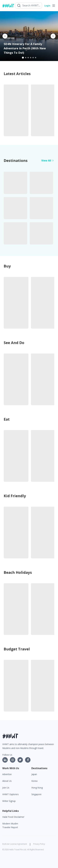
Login (47, 6)
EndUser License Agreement (15, 844)
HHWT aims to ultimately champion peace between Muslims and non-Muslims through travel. (28, 746)
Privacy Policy (39, 844)
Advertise (7, 774)
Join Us (6, 788)
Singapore (36, 794)
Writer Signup (9, 801)
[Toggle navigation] (54, 6)
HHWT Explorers (11, 794)
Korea (34, 781)
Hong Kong (37, 788)
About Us (7, 781)
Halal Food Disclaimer (13, 817)
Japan (34, 774)
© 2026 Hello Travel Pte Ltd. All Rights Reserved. (23, 850)
